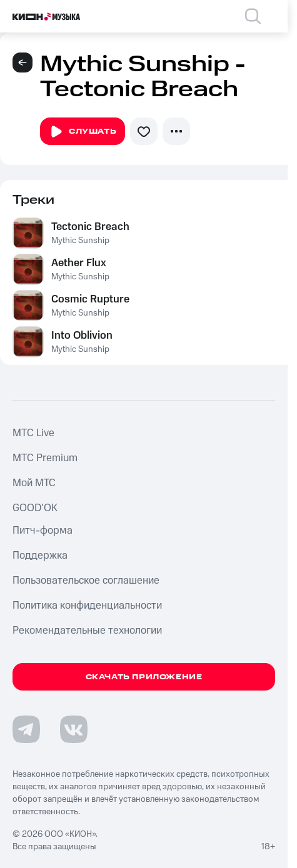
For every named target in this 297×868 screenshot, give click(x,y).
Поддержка (40, 556)
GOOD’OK (35, 508)
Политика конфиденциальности (87, 606)
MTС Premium (45, 458)
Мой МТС (34, 483)
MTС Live (33, 433)
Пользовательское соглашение (86, 581)
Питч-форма (43, 531)
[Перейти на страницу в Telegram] (26, 729)
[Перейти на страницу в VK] (74, 729)
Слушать (83, 132)
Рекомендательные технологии (87, 631)
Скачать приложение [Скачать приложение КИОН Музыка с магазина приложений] (144, 677)
